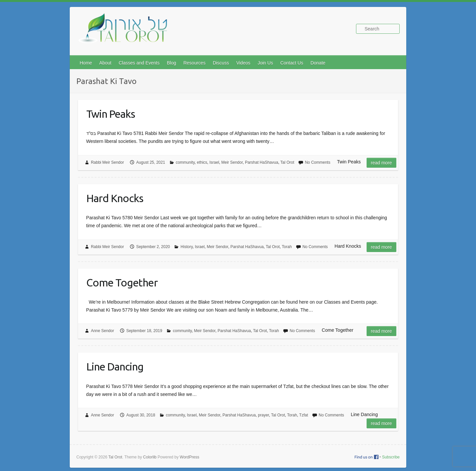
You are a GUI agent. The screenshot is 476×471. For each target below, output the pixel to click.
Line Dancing (115, 366)
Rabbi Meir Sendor (107, 162)
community (185, 162)
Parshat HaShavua (262, 162)
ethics (202, 162)
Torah (287, 247)
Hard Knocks (115, 198)
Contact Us (292, 63)
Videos (243, 63)
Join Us (265, 63)
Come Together (122, 282)
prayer (263, 415)
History (186, 247)
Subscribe (391, 457)
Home (86, 63)
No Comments (317, 162)
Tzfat (304, 415)
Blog (172, 63)
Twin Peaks (111, 114)
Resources (195, 63)
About (105, 63)
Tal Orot (287, 162)
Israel (214, 162)
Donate (318, 63)
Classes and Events (139, 63)
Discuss (221, 63)
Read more (381, 163)
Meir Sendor (232, 162)
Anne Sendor (102, 331)
